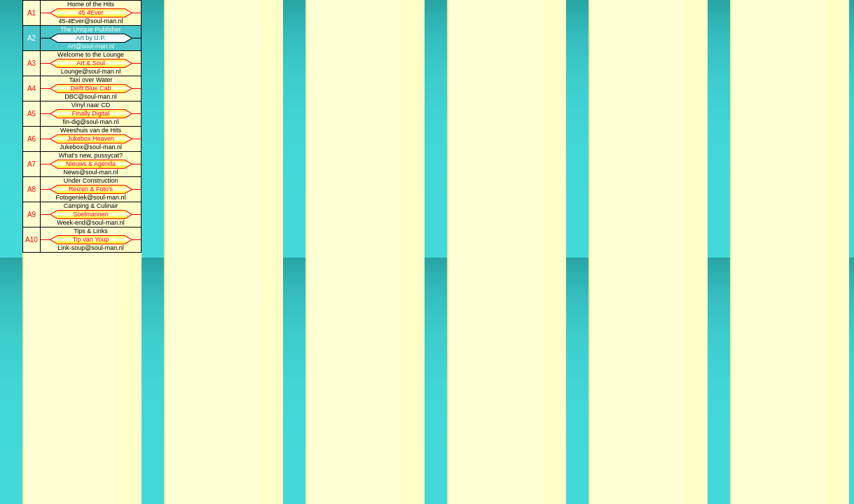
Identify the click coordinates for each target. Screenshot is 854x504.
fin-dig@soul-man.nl (90, 122)
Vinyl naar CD (91, 105)
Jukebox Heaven (91, 139)
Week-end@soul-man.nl (91, 223)
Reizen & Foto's (91, 189)
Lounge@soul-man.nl (91, 71)
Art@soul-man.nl (91, 46)
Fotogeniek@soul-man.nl (90, 197)
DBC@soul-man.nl (91, 97)
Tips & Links (91, 231)
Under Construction (91, 181)
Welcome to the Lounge (91, 55)
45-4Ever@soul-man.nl (90, 21)
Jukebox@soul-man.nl (91, 147)
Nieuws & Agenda (91, 164)
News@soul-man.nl (90, 172)
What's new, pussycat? (91, 155)
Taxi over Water (90, 80)
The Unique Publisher (91, 29)
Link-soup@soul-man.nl (91, 248)
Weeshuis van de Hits (91, 130)
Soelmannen (91, 214)
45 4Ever (90, 13)
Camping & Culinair (91, 206)
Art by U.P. (90, 38)
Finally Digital (91, 113)
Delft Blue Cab (90, 88)
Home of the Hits (91, 4)
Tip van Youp (91, 239)
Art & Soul (91, 63)
